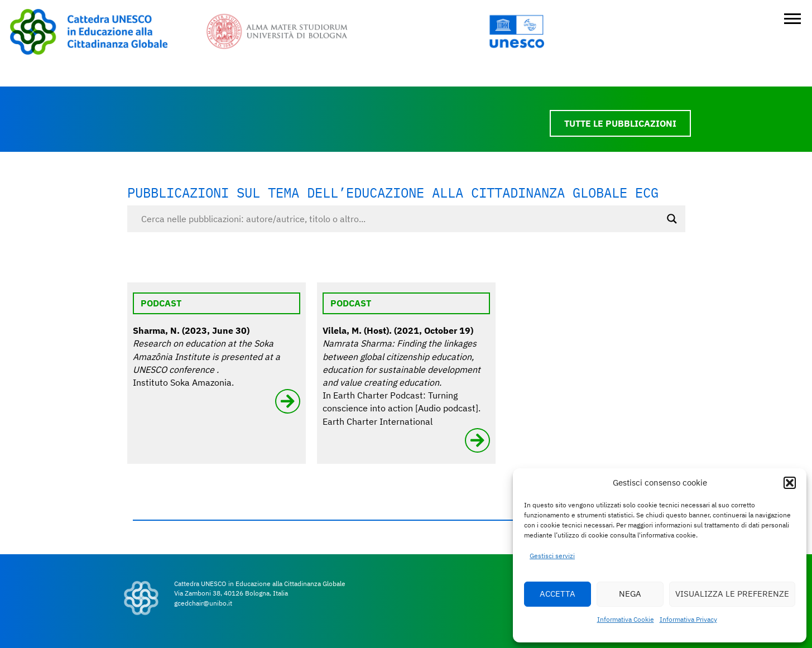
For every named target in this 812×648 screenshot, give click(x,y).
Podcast (161, 303)
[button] (790, 483)
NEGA (630, 594)
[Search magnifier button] (672, 219)
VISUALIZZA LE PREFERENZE (732, 594)
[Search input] (401, 219)
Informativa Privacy (688, 619)
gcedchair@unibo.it (203, 603)
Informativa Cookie (626, 619)
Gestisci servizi (552, 556)
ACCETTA (558, 594)
